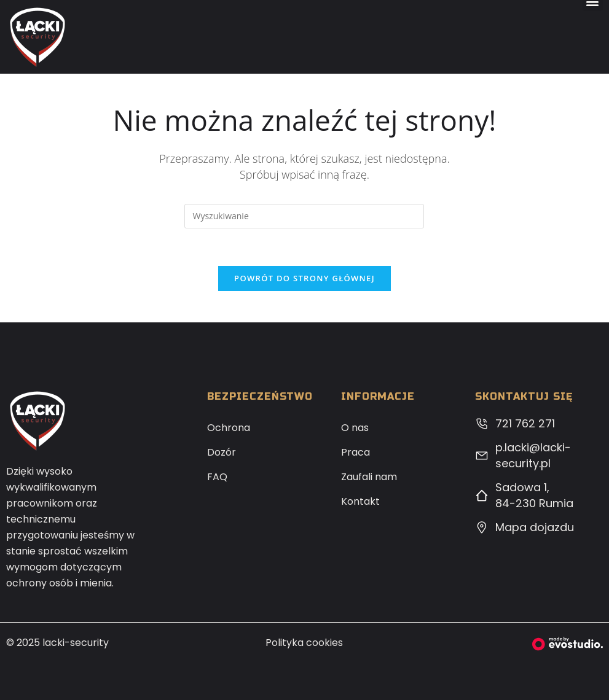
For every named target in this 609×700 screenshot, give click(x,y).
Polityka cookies (304, 643)
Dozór (222, 452)
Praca (356, 452)
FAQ (217, 477)
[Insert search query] (304, 216)
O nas (355, 428)
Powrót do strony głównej (304, 278)
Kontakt (360, 501)
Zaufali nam (369, 477)
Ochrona (229, 428)
